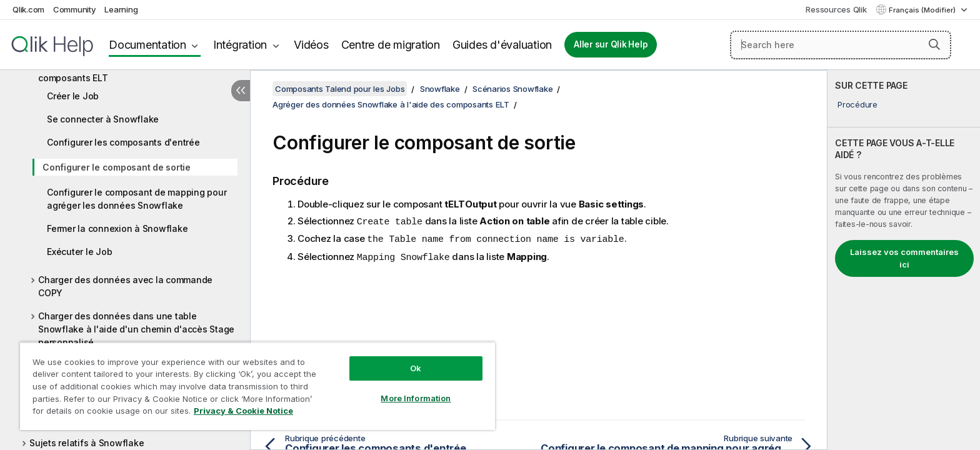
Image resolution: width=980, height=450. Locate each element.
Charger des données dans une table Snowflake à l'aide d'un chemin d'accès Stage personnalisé (136, 329)
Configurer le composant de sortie (117, 167)
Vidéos (311, 45)
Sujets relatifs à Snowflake (87, 443)
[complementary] (904, 260)
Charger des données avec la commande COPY (125, 286)
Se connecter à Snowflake (103, 119)
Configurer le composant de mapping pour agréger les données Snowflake (137, 199)
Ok (416, 368)
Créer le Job (73, 96)
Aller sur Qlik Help (611, 44)
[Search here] (841, 45)
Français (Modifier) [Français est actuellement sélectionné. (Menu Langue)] (923, 10)
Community (75, 9)
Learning (121, 9)
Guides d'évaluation (502, 45)
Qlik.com (28, 9)
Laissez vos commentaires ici (904, 258)
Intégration (240, 45)
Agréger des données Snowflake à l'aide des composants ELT (134, 71)
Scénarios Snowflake (512, 89)
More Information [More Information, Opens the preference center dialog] (416, 398)
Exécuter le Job (79, 252)
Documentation (147, 45)
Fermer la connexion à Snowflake (117, 228)
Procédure (857, 104)
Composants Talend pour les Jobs (340, 89)
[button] (934, 44)
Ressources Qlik (836, 9)
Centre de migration (391, 45)
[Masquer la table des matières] (241, 91)
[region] (257, 386)
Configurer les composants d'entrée (123, 142)
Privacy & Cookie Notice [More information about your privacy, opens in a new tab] (243, 411)
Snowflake (440, 89)
